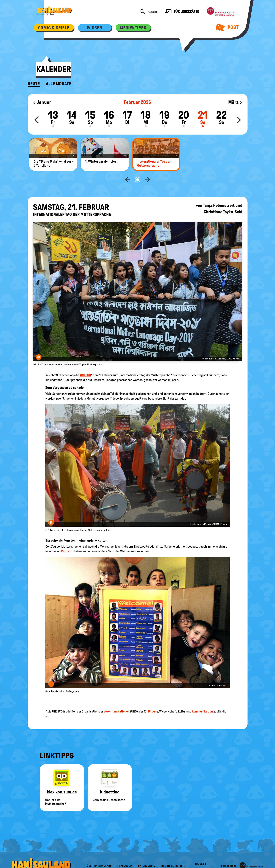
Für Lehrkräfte (182, 12)
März (235, 102)
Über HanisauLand (99, 854)
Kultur (65, 540)
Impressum (125, 854)
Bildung (153, 700)
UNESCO (85, 363)
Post (227, 27)
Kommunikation (202, 700)
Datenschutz (147, 854)
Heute (34, 84)
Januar (42, 102)
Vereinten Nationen (117, 700)
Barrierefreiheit (173, 854)
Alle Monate (59, 84)
